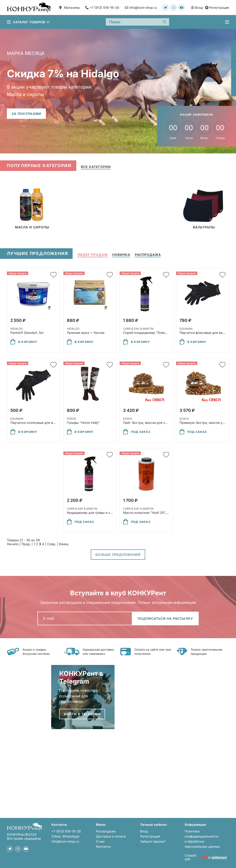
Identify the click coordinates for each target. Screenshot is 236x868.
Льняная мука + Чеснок (86, 333)
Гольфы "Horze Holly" (83, 423)
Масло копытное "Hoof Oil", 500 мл (151, 513)
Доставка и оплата (111, 836)
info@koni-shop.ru (65, 841)
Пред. (26, 544)
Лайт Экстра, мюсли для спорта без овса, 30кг (161, 423)
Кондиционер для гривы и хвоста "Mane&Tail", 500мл (109, 513)
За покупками (26, 114)
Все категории (96, 167)
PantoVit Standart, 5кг (27, 333)
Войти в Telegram (82, 714)
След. (52, 544)
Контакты (103, 846)
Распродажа (106, 831)
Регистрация (150, 836)
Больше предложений (118, 555)
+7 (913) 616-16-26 (104, 7)
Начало (13, 544)
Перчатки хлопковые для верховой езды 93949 (48, 423)
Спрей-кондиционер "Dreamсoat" (149, 333)
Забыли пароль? (153, 841)
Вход (144, 831)
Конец (64, 544)
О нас (100, 841)
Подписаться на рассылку (165, 618)
